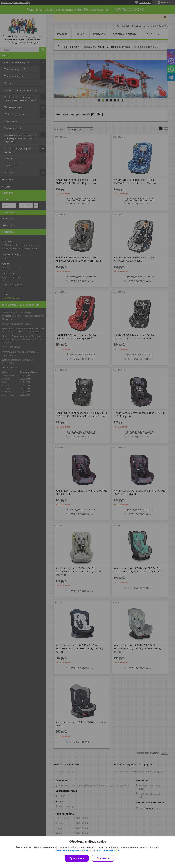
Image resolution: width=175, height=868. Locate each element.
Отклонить (103, 858)
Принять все (77, 858)
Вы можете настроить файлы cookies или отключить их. (86, 850)
